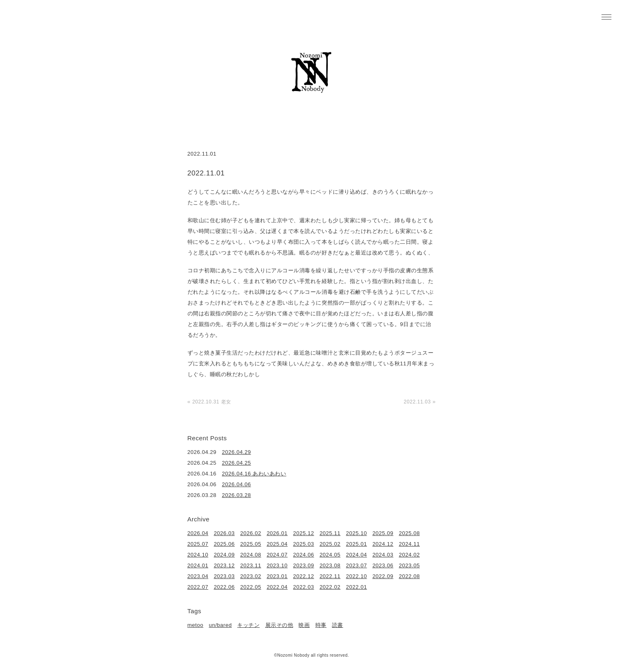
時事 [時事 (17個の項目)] (321, 625)
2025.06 (224, 544)
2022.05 (251, 587)
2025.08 (410, 533)
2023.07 (357, 565)
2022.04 (277, 587)
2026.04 (198, 533)
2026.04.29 (236, 452)
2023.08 (330, 565)
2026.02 (251, 533)
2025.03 (304, 544)
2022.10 (357, 576)
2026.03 (224, 533)
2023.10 (277, 565)
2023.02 (251, 576)
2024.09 (224, 555)
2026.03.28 (236, 495)
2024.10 (198, 555)
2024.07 (277, 555)
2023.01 (277, 576)
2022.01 (357, 587)
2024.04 (357, 555)
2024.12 (383, 544)
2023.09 (304, 565)
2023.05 (410, 565)
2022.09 (383, 576)
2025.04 (277, 544)
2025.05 (251, 544)
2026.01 (277, 533)
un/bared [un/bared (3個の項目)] (220, 625)
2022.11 (330, 576)
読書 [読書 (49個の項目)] (338, 625)
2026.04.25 (236, 463)
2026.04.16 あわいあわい (254, 474)
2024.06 (304, 555)
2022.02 (330, 587)
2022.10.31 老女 (212, 402)
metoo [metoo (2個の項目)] (196, 625)
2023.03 (224, 576)
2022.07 (198, 587)
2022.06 (224, 587)
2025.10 (357, 533)
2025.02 (330, 544)
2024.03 (383, 555)
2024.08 (251, 555)
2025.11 (330, 533)
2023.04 (198, 576)
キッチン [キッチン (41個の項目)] (248, 625)
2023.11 (251, 565)
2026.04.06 (236, 484)
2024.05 (330, 555)
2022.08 (410, 576)
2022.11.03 (417, 402)
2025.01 (357, 544)
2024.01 (198, 565)
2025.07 (198, 544)
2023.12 (224, 565)
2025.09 (383, 533)
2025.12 (304, 533)
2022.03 (304, 587)
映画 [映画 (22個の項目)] (304, 625)
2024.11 (410, 544)
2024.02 (410, 555)
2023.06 (383, 565)
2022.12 (304, 576)
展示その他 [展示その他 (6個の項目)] (279, 625)
